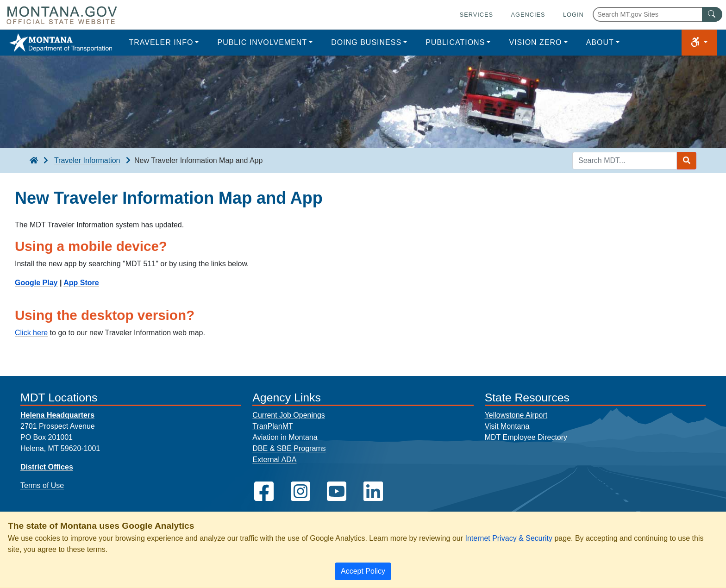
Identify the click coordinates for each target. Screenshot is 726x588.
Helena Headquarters (57, 415)
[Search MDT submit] (687, 161)
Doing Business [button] (366, 42)
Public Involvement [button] (262, 42)
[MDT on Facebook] (264, 491)
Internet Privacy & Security (509, 538)
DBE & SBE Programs (289, 448)
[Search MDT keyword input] (625, 161)
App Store (81, 283)
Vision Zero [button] (535, 42)
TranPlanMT (272, 426)
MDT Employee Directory (526, 437)
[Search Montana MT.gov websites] (657, 14)
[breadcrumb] (34, 161)
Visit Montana (507, 426)
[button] (699, 43)
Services (476, 15)
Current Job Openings (289, 415)
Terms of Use (42, 485)
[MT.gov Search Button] (712, 14)
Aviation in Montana (285, 437)
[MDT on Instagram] (300, 491)
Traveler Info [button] (161, 42)
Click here (31, 333)
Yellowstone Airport (516, 415)
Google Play (36, 283)
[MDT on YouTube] (337, 491)
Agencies (528, 15)
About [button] (600, 42)
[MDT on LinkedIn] (373, 491)
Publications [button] (455, 42)
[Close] (363, 571)
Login (573, 15)
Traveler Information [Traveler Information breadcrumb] (87, 160)
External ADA (274, 460)
